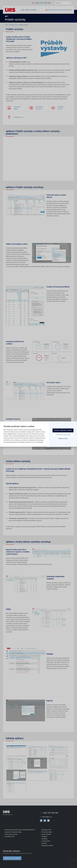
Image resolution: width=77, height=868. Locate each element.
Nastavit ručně (63, 439)
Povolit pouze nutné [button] (63, 435)
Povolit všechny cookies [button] (63, 430)
